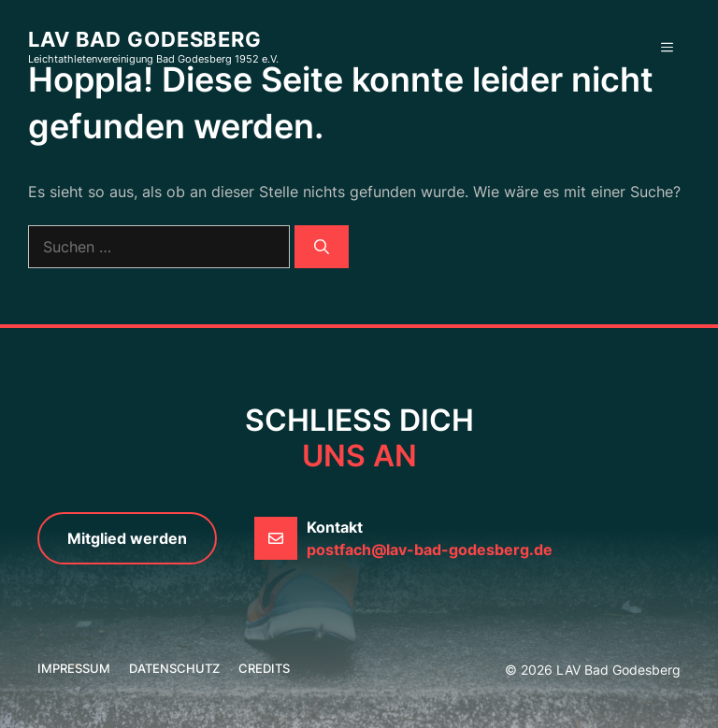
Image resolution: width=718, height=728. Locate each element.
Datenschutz (174, 668)
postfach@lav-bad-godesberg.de (430, 550)
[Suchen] (322, 247)
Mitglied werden (127, 538)
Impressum (74, 668)
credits (264, 668)
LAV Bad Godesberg (145, 39)
